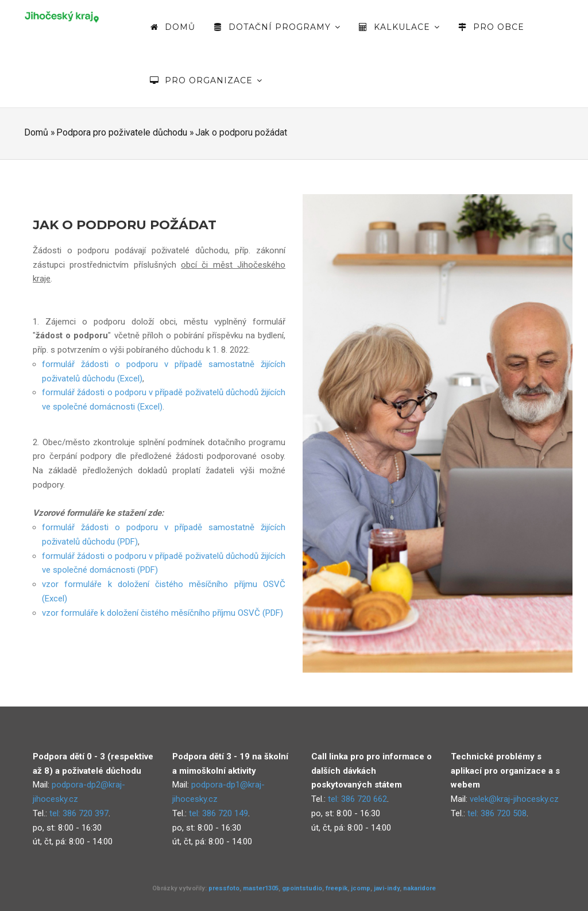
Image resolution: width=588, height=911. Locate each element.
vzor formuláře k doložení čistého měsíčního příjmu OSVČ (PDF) (163, 613)
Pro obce (491, 27)
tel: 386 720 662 (357, 799)
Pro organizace (206, 80)
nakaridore (419, 888)
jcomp (361, 888)
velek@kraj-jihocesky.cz (514, 799)
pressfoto (224, 888)
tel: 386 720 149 (218, 813)
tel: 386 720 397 (79, 813)
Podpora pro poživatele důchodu (122, 132)
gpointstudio (302, 888)
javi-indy (387, 888)
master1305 (261, 888)
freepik (336, 888)
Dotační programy (276, 27)
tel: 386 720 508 (497, 813)
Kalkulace (399, 27)
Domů (172, 27)
